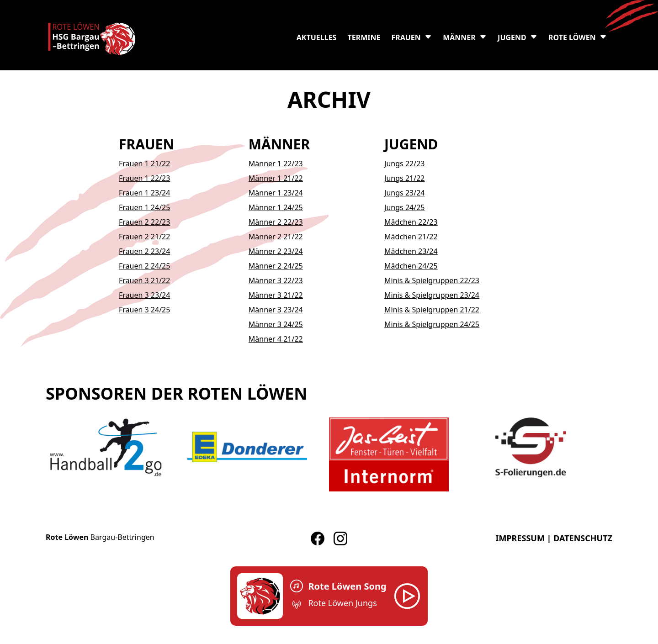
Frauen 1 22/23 (144, 178)
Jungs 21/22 (404, 178)
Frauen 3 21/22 (144, 280)
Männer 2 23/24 (276, 251)
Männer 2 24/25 (276, 266)
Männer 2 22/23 (276, 222)
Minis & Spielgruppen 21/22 (432, 310)
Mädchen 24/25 (411, 266)
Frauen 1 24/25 (144, 207)
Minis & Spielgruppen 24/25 (432, 324)
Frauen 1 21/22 (144, 164)
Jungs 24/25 (404, 207)
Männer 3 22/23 (276, 280)
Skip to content (26, 5)
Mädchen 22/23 (411, 222)
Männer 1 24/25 (276, 207)
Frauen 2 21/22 (144, 237)
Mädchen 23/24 (411, 251)
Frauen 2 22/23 (144, 222)
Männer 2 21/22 (276, 237)
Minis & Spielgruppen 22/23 (432, 280)
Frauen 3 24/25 (144, 310)
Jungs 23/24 (404, 193)
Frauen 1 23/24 (144, 193)
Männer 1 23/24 (276, 193)
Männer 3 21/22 (276, 295)
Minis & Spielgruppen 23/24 (432, 295)
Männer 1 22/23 (276, 164)
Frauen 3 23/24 (144, 295)
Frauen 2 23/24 (144, 251)
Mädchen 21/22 (411, 237)
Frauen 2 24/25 (144, 266)
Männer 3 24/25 (276, 324)
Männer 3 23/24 (276, 310)
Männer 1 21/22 (276, 178)
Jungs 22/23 (404, 164)
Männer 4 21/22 (276, 339)
